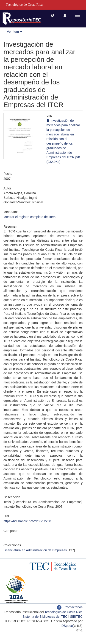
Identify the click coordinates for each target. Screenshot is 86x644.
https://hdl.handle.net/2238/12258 (27, 521)
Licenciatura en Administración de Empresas (35, 550)
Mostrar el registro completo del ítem (29, 217)
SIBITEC (76, 617)
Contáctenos (74, 607)
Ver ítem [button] (14, 32)
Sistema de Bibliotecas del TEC (45, 617)
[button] (53, 15)
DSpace (67, 626)
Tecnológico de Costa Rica (64, 612)
